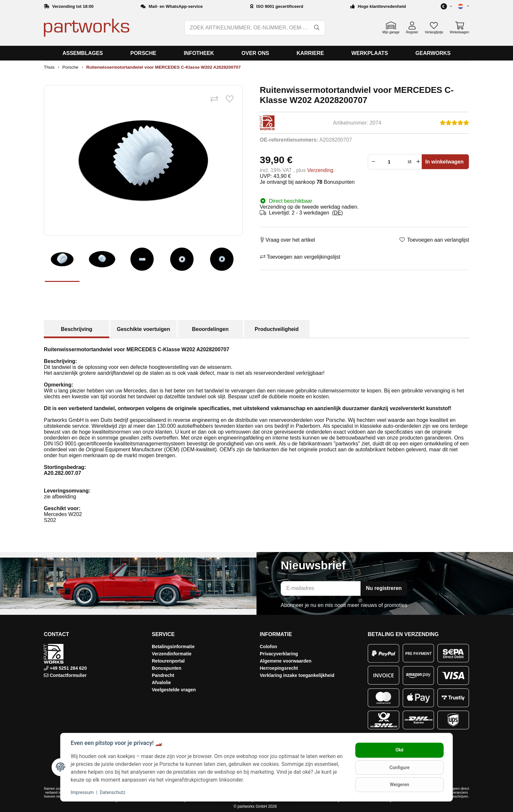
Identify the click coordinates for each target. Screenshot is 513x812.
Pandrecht (163, 675)
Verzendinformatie (172, 654)
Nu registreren (384, 588)
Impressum (82, 792)
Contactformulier (68, 675)
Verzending (320, 170)
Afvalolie (161, 682)
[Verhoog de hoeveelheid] (418, 162)
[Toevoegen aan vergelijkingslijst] (214, 99)
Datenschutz (113, 792)
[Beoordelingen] (454, 123)
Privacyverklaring (279, 654)
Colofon (268, 647)
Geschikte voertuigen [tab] (143, 329)
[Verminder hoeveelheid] (373, 162)
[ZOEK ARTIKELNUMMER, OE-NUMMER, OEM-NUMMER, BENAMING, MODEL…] (247, 28)
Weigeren (399, 785)
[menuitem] (83, 53)
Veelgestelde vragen (174, 690)
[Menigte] (391, 162)
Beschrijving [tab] (77, 329)
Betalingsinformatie (173, 647)
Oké (399, 750)
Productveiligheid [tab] (277, 329)
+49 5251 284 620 (68, 668)
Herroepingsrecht (279, 668)
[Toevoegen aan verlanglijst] (230, 99)
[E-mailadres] (321, 588)
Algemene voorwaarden (286, 661)
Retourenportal (168, 661)
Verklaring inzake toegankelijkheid (297, 675)
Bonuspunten (167, 668)
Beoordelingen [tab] (210, 329)
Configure (399, 768)
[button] (461, 6)
